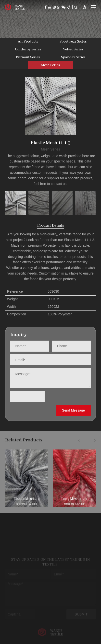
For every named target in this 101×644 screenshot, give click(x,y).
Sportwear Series (73, 42)
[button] (79, 440)
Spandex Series (73, 57)
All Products (28, 42)
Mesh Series (50, 65)
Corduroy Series (28, 49)
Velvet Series (73, 49)
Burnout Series (28, 57)
